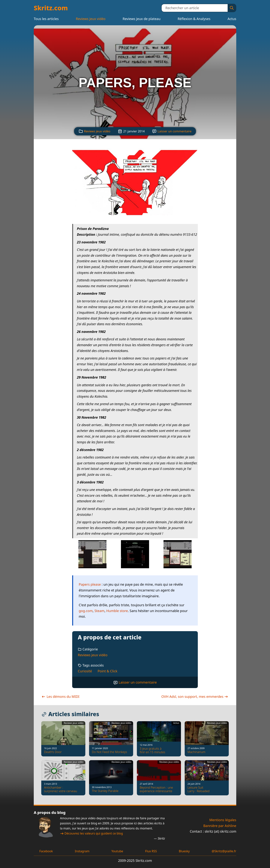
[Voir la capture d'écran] (135, 218)
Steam (99, 611)
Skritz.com (51, 8)
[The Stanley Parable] (111, 778)
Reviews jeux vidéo (91, 19)
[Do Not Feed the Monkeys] (111, 739)
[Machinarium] (207, 739)
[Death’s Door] (63, 739)
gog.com (86, 611)
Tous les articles (46, 19)
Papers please (90, 584)
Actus (232, 19)
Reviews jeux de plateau (142, 19)
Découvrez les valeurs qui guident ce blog (91, 833)
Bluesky (184, 851)
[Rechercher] (232, 8)
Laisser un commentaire (174, 131)
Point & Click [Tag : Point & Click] (107, 671)
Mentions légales (223, 820)
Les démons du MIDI (60, 696)
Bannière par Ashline (220, 826)
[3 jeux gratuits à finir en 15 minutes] (159, 739)
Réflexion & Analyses (194, 19)
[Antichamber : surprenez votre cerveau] (63, 778)
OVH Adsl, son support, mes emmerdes (195, 696)
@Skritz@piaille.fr (224, 851)
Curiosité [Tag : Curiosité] (85, 671)
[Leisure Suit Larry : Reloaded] (207, 778)
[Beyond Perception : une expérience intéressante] (159, 778)
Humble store (117, 611)
